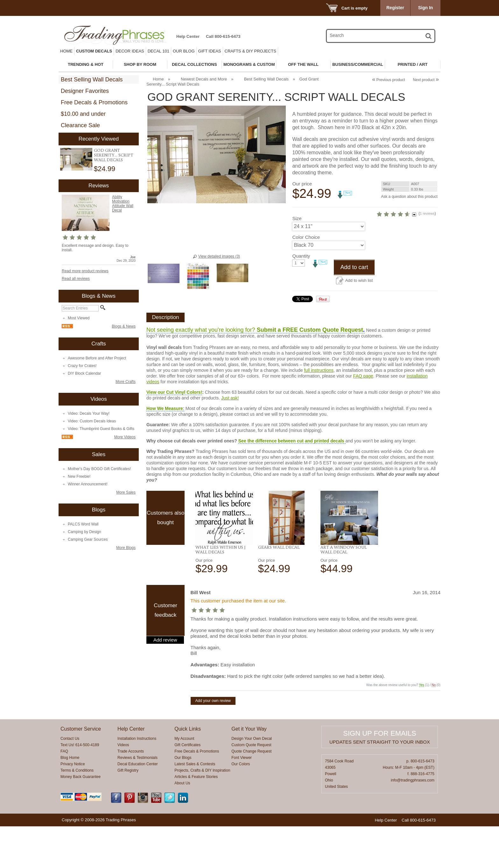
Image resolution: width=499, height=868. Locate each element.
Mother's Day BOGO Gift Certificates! (99, 469)
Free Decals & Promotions (94, 102)
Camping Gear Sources (88, 539)
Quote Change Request (251, 793)
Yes (422, 727)
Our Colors (241, 806)
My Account (184, 780)
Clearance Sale (80, 125)
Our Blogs (183, 799)
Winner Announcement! (88, 484)
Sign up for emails (380, 775)
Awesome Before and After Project (97, 358)
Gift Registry (128, 812)
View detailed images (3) (219, 256)
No (434, 727)
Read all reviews (76, 279)
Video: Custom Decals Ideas (92, 421)
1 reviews (400, 244)
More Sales (126, 492)
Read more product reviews (85, 271)
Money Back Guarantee (81, 818)
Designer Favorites (85, 91)
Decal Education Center (138, 806)
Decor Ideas (130, 51)
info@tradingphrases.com (413, 822)
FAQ (64, 793)
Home (66, 51)
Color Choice (306, 279)
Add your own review (213, 742)
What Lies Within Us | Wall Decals (221, 591)
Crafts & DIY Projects (250, 51)
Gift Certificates (187, 787)
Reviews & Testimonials (137, 799)
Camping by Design (84, 532)
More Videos (125, 437)
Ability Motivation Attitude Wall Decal (123, 204)
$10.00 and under (83, 114)
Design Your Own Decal (252, 780)
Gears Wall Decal (279, 589)
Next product (426, 80)
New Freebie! (79, 476)
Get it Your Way (249, 771)
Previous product (388, 80)
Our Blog (184, 51)
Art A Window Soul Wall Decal (344, 591)
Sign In (426, 8)
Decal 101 (158, 51)
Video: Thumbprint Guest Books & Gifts (101, 429)
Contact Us (70, 780)
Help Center (188, 36)
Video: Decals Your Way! (89, 413)
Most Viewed (79, 318)
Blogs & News (124, 326)
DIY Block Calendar (84, 373)
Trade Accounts (131, 793)
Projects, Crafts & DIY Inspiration (202, 812)
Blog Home (70, 799)
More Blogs (126, 548)
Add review (165, 682)
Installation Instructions (137, 780)
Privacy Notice (73, 806)
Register (395, 8)
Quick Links (188, 771)
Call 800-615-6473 (223, 36)
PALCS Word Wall (83, 524)
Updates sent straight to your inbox (380, 784)
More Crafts (126, 382)
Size (297, 260)
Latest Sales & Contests (195, 806)
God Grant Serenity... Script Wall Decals (114, 155)
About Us (182, 825)
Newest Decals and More (204, 79)
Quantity (301, 298)
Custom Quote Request (251, 787)
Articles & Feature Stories (196, 818)
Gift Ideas (210, 51)
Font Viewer (242, 799)
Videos (123, 787)
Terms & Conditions (77, 812)
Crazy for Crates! (82, 366)
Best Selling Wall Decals (92, 80)
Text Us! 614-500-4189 (80, 787)
